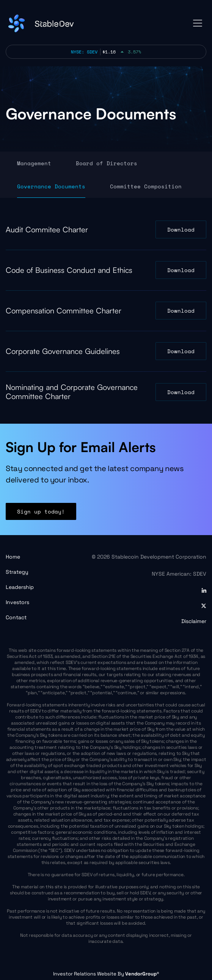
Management (34, 163)
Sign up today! (41, 514)
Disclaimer (194, 621)
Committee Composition (146, 186)
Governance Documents (51, 186)
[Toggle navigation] (198, 23)
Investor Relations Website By (106, 974)
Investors (17, 602)
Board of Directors (107, 163)
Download (181, 229)
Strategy (17, 572)
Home (13, 557)
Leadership (20, 587)
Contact (16, 617)
